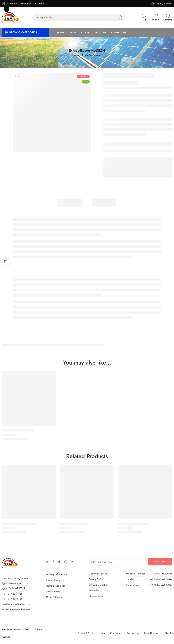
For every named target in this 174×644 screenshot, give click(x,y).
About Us (169, 633)
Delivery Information (56, 574)
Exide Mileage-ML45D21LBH (20, 524)
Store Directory (152, 633)
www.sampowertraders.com (16, 609)
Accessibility (133, 633)
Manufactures (96, 596)
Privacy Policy (53, 580)
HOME (61, 32)
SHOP (73, 32)
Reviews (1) (104, 203)
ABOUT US (100, 32)
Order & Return (54, 597)
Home (76, 55)
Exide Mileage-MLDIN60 (133, 524)
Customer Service (98, 574)
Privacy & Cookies (87, 633)
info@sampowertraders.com (16, 604)
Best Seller (94, 590)
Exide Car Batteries (92, 55)
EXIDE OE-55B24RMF (73, 524)
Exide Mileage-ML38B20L (18, 430)
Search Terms (53, 591)
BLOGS (85, 32)
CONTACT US (119, 32)
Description (70, 203)
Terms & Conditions (111, 633)
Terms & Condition (56, 586)
